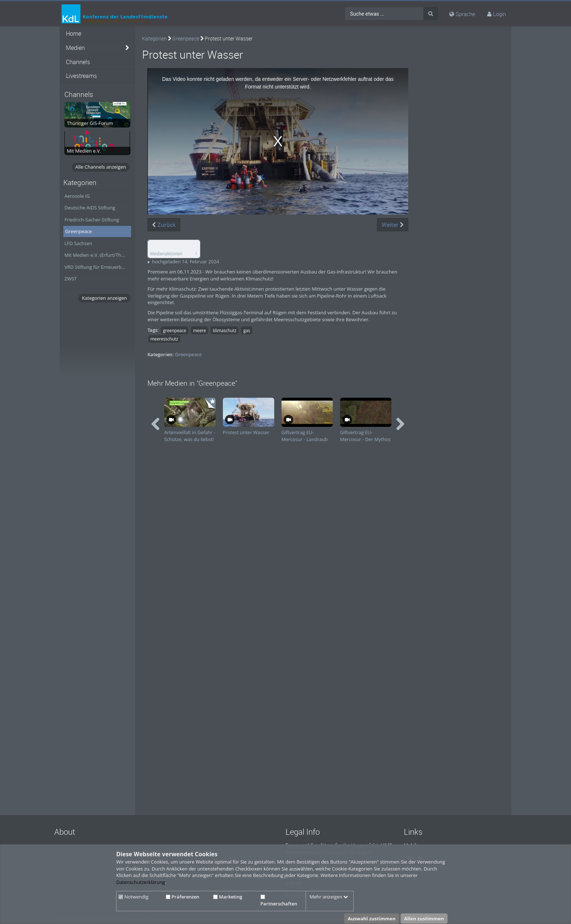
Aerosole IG (77, 196)
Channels (78, 62)
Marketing (228, 897)
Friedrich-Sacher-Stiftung (92, 220)
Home (74, 34)
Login (499, 14)
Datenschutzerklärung (141, 882)
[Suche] (431, 13)
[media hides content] (127, 48)
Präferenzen (182, 897)
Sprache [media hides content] (462, 14)
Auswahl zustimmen (372, 919)
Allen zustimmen (424, 919)
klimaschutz (225, 330)
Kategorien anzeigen (104, 298)
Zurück (164, 225)
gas (247, 330)
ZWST (71, 279)
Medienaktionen (166, 253)
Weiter (393, 225)
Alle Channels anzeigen (101, 167)
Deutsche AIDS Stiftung (90, 208)
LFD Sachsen (78, 243)
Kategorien (154, 38)
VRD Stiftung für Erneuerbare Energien (98, 267)
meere (199, 330)
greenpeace (174, 330)
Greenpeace (78, 231)
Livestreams (81, 76)
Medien (75, 48)
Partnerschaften (279, 901)
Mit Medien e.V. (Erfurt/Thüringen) (98, 255)
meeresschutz (164, 339)
